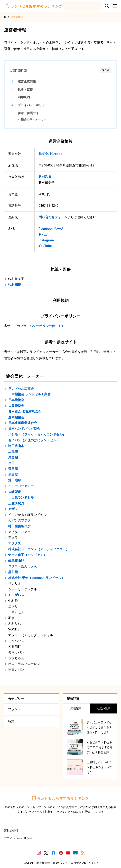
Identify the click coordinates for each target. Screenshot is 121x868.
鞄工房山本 (16, 446)
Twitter (44, 234)
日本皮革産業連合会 (23, 423)
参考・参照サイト (30, 113)
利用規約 (24, 97)
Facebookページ (51, 229)
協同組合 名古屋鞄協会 (25, 411)
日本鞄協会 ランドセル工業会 (29, 394)
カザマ (13, 509)
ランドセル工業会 (21, 389)
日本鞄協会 (16, 400)
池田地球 (15, 480)
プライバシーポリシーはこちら (42, 326)
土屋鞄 (13, 452)
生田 (11, 463)
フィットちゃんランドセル (43, 434)
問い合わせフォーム (53, 217)
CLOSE (105, 70)
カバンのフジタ (19, 520)
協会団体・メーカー (34, 119)
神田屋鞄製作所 (19, 526)
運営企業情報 (27, 81)
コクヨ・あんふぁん (23, 566)
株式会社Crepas (50, 154)
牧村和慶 (45, 177)
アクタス (15, 543)
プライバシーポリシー (33, 105)
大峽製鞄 (15, 492)
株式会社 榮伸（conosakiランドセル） (36, 578)
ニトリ (13, 606)
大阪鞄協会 (16, 406)
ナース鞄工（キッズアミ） (27, 555)
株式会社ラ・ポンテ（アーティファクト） (39, 549)
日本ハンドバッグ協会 (24, 429)
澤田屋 (13, 469)
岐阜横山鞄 (16, 561)
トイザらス (16, 595)
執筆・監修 (25, 89)
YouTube (45, 246)
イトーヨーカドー (21, 486)
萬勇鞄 (13, 457)
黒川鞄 (13, 572)
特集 (11, 721)
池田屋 (13, 475)
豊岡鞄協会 (16, 417)
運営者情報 (11, 831)
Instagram (46, 240)
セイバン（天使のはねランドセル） (34, 440)
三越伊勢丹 (16, 503)
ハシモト (15, 434)
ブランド (14, 709)
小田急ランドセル (21, 498)
